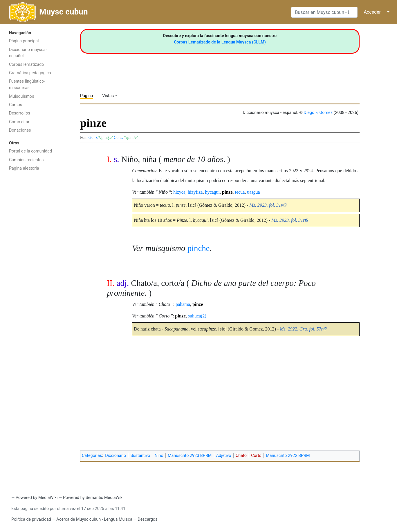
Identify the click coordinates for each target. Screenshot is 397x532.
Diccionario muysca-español (28, 53)
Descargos (147, 519)
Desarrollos (20, 113)
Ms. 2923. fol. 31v (266, 205)
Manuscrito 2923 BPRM (190, 456)
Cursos (16, 105)
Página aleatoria (24, 168)
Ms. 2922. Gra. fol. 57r (301, 329)
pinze (227, 192)
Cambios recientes (26, 160)
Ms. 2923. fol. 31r (288, 220)
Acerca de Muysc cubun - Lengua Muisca (94, 519)
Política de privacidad (31, 519)
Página (86, 96)
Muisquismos (22, 96)
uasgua (253, 192)
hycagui (212, 192)
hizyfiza (195, 192)
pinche (199, 248)
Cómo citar (19, 122)
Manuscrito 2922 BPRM (288, 456)
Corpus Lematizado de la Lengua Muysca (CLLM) (220, 42)
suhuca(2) (197, 316)
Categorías (92, 456)
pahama (183, 304)
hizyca (179, 192)
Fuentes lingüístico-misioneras (27, 85)
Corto (256, 456)
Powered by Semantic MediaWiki (93, 498)
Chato (241, 456)
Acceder (372, 12)
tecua (240, 192)
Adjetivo (224, 456)
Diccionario (116, 456)
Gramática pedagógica (30, 73)
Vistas (108, 96)
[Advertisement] (33, 266)
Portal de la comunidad (30, 151)
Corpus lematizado (27, 65)
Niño (159, 456)
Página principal (24, 41)
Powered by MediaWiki (37, 498)
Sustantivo (140, 456)
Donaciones (20, 130)
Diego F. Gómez (318, 113)
